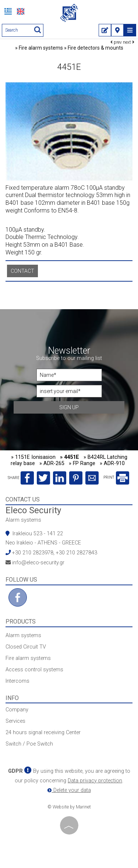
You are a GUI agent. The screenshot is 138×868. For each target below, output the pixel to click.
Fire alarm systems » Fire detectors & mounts (71, 48)
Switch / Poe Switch (29, 744)
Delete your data (69, 790)
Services (15, 721)
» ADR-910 (112, 463)
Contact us (23, 499)
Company (17, 710)
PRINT (116, 477)
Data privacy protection (95, 781)
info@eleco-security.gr (38, 563)
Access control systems (34, 670)
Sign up (69, 407)
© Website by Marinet (69, 807)
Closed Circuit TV (26, 647)
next (129, 42)
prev (116, 42)
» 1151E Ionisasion (33, 457)
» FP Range (82, 463)
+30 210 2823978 (33, 553)
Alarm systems (23, 520)
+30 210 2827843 (77, 553)
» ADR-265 (52, 463)
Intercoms (17, 681)
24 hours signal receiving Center (43, 733)
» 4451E (70, 457)
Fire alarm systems (28, 658)
